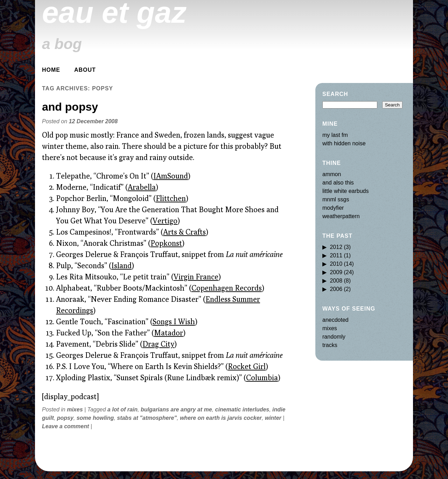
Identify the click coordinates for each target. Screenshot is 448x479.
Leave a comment (65, 426)
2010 (336, 264)
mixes (75, 409)
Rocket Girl (247, 366)
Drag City (158, 344)
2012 (336, 247)
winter (273, 418)
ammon (332, 174)
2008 (336, 281)
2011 (336, 255)
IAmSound (171, 176)
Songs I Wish (174, 321)
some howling (95, 418)
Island (121, 265)
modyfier (333, 208)
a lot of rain (122, 409)
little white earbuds (346, 191)
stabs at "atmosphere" (147, 418)
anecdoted (335, 320)
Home (51, 70)
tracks (330, 345)
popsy (65, 418)
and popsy (70, 107)
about (85, 70)
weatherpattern (341, 216)
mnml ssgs (336, 199)
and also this (338, 183)
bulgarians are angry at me (176, 409)
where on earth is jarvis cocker (221, 418)
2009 (336, 272)
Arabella (142, 187)
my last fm (335, 135)
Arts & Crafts (184, 232)
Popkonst (166, 243)
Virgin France (196, 277)
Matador (169, 333)
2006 (336, 289)
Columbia (262, 377)
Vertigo (165, 221)
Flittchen (171, 198)
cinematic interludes (242, 409)
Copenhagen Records (227, 288)
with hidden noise (344, 143)
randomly (334, 337)
